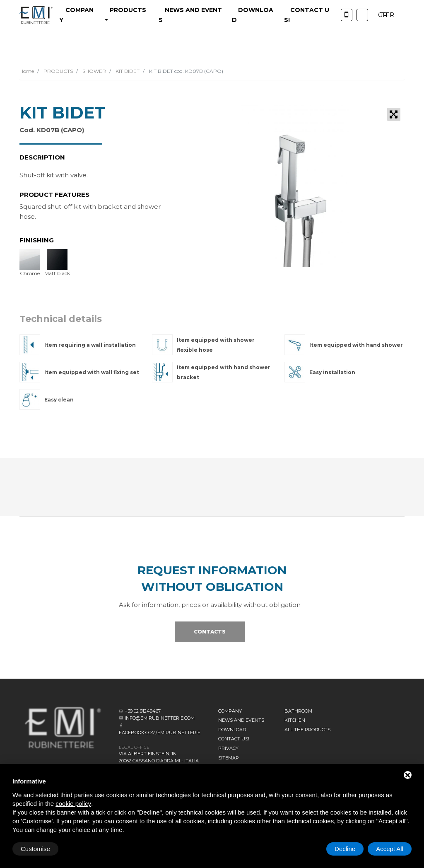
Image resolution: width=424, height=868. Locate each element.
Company (230, 711)
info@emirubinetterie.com (160, 718)
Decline (345, 849)
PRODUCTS (58, 71)
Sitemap (229, 758)
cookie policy (73, 804)
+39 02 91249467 (143, 711)
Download (232, 730)
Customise (35, 849)
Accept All (390, 849)
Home (27, 71)
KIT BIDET (127, 71)
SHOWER (94, 71)
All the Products (307, 730)
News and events (241, 720)
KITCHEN (295, 720)
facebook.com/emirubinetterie (160, 733)
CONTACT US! (234, 739)
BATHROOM (298, 711)
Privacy (228, 748)
